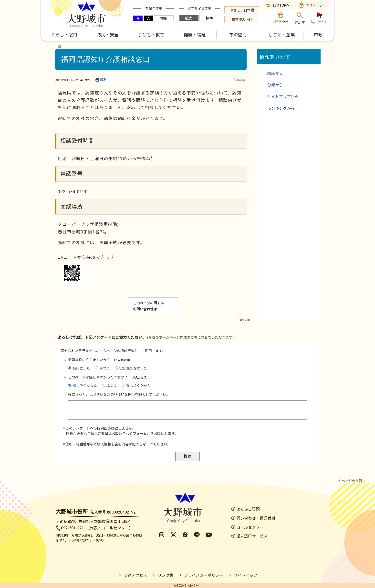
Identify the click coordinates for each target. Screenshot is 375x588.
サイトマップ (246, 575)
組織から (275, 73)
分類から (275, 85)
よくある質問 (248, 509)
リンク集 (166, 575)
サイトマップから (283, 97)
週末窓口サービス (252, 536)
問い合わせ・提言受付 (256, 518)
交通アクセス (135, 575)
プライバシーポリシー (204, 575)
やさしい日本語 (242, 10)
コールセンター (250, 527)
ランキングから (281, 109)
